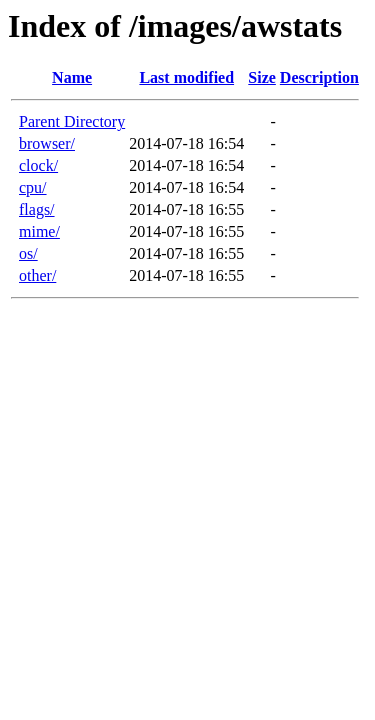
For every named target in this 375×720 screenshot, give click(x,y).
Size (262, 77)
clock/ (38, 165)
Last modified (186, 77)
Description (319, 77)
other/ (37, 275)
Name (72, 77)
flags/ (37, 209)
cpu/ (33, 187)
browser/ (47, 143)
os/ (28, 253)
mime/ (39, 231)
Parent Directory (72, 121)
